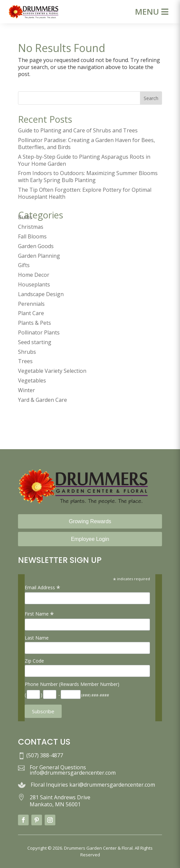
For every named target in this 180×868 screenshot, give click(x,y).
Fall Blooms (32, 236)
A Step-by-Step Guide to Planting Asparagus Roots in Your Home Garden (84, 160)
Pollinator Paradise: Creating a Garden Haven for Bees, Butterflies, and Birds (86, 144)
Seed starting (35, 342)
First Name (39, 614)
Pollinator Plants (39, 332)
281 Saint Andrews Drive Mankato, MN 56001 (60, 801)
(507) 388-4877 (45, 755)
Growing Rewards (90, 521)
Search (151, 98)
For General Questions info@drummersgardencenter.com (73, 770)
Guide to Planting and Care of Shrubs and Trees (78, 130)
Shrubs (27, 352)
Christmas (31, 227)
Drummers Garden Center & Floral (98, 848)
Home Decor (34, 275)
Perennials (31, 304)
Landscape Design (41, 294)
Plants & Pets (34, 323)
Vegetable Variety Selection (52, 371)
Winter (26, 390)
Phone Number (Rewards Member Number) (72, 684)
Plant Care (31, 313)
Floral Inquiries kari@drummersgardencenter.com (93, 785)
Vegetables (32, 380)
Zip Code (34, 661)
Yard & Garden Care (42, 400)
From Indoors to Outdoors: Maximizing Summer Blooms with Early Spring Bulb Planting (88, 177)
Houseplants (34, 284)
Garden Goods (36, 246)
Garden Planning (39, 256)
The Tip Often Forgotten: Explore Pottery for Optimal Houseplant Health (85, 193)
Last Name (37, 638)
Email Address (42, 587)
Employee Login (90, 539)
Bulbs (25, 217)
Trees (25, 361)
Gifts (24, 265)
